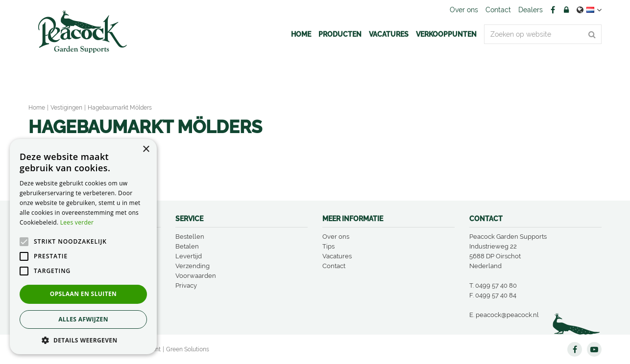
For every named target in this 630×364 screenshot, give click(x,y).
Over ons (336, 237)
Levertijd (189, 256)
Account (566, 10)
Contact (334, 266)
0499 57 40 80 (496, 285)
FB (553, 10)
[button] (83, 340)
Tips (328, 246)
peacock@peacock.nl (507, 315)
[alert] (83, 247)
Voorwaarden (196, 276)
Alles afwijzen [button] (83, 319)
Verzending (193, 266)
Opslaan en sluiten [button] (84, 294)
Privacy (186, 285)
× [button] (146, 149)
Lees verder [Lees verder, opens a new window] (77, 222)
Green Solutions (188, 349)
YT (594, 349)
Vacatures (337, 256)
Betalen (187, 246)
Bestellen (190, 237)
